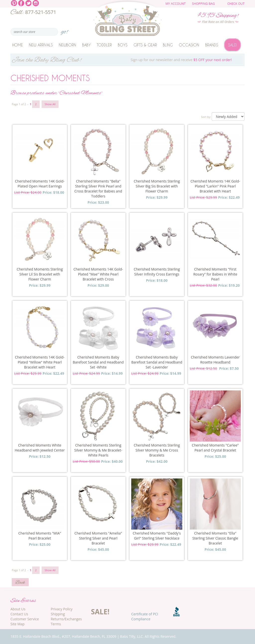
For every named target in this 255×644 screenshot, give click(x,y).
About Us (18, 609)
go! (64, 30)
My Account (175, 4)
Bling (168, 45)
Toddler (104, 45)
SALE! (100, 612)
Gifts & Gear (145, 45)
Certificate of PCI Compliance (145, 616)
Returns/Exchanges (66, 619)
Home (18, 45)
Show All (50, 104)
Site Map (18, 624)
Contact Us (19, 614)
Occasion (189, 45)
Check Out (236, 4)
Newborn (67, 45)
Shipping (58, 614)
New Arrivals (41, 45)
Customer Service (25, 619)
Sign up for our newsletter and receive (127, 60)
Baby (86, 45)
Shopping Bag (203, 4)
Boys (123, 45)
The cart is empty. (223, 5)
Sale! (232, 45)
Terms (56, 624)
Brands (212, 45)
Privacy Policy (62, 609)
